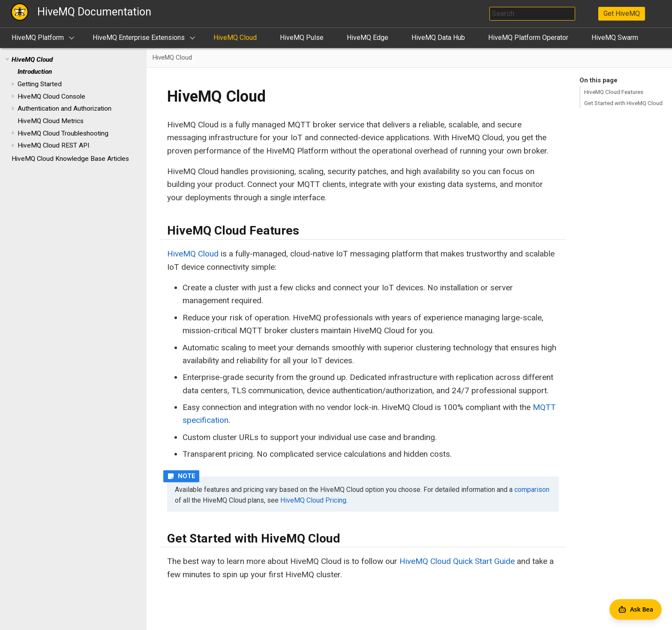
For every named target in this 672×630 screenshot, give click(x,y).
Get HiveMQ (622, 14)
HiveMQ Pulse (302, 38)
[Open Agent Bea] (636, 609)
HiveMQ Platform (38, 38)
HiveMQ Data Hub (438, 38)
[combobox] (532, 14)
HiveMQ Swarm (615, 38)
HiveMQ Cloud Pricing (313, 500)
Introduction (35, 72)
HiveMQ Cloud (235, 38)
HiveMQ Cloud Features (614, 92)
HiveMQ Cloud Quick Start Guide (457, 561)
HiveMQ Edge (367, 38)
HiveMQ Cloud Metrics (51, 121)
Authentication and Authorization (64, 109)
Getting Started (40, 84)
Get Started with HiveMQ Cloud (623, 103)
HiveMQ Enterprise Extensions (139, 38)
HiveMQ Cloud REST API (53, 145)
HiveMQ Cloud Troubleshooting (63, 133)
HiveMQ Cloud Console (51, 96)
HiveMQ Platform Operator (528, 38)
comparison (532, 490)
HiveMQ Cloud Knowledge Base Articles (70, 159)
